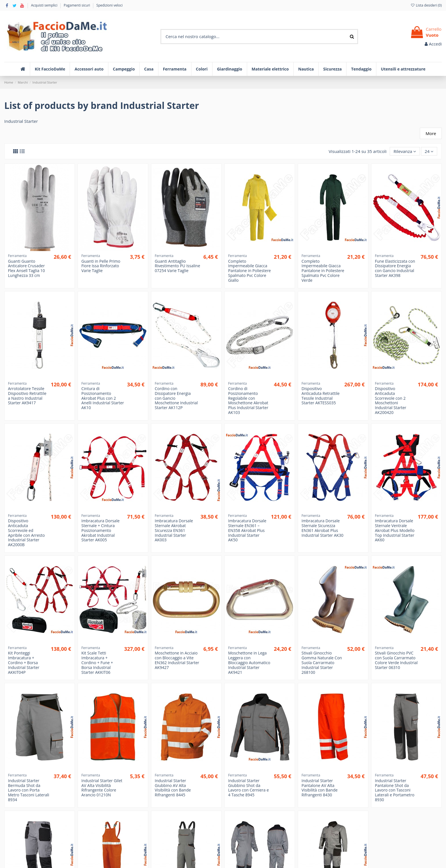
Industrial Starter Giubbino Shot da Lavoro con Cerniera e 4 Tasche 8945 (248, 788)
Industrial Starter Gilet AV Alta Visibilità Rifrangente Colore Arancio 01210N (102, 788)
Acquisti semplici (45, 5)
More (431, 133)
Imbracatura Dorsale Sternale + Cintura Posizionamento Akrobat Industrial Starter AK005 (100, 530)
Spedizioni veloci (110, 5)
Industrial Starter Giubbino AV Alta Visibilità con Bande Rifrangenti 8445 (173, 788)
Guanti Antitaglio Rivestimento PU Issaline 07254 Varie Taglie (177, 266)
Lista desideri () (426, 5)
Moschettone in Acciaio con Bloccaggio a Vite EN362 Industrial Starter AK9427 (177, 660)
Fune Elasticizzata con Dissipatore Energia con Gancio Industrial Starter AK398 (395, 268)
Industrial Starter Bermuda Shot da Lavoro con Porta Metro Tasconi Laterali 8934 (29, 790)
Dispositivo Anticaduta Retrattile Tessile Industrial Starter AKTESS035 (321, 396)
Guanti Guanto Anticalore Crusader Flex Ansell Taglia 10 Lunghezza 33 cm (26, 268)
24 (429, 151)
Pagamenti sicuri (77, 5)
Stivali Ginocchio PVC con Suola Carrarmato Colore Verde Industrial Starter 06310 (396, 660)
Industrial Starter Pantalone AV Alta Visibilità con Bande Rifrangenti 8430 (320, 788)
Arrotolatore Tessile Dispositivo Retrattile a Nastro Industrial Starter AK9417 (27, 396)
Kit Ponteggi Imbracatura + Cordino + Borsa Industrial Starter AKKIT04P (24, 662)
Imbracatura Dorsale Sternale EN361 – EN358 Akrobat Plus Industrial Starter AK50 (247, 530)
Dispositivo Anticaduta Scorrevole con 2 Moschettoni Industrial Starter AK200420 (391, 400)
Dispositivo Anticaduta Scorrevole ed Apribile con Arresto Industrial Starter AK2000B (26, 533)
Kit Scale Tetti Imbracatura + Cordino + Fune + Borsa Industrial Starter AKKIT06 (97, 662)
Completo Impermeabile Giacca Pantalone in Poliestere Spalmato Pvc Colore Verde (323, 271)
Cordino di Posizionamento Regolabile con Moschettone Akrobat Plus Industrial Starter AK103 (248, 400)
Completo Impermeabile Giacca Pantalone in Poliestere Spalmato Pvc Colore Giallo (249, 271)
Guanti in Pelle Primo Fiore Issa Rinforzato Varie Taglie (101, 266)
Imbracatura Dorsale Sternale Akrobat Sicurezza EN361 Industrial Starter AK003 (174, 530)
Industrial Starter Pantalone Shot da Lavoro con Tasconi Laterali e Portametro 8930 (395, 790)
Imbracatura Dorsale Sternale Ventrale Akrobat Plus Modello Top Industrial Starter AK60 (395, 530)
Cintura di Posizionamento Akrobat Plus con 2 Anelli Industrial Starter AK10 (103, 398)
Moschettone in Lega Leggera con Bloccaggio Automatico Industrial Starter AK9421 (249, 662)
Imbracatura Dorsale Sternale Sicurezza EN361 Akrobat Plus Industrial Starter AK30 (322, 528)
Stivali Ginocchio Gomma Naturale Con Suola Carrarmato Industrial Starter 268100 (322, 662)
